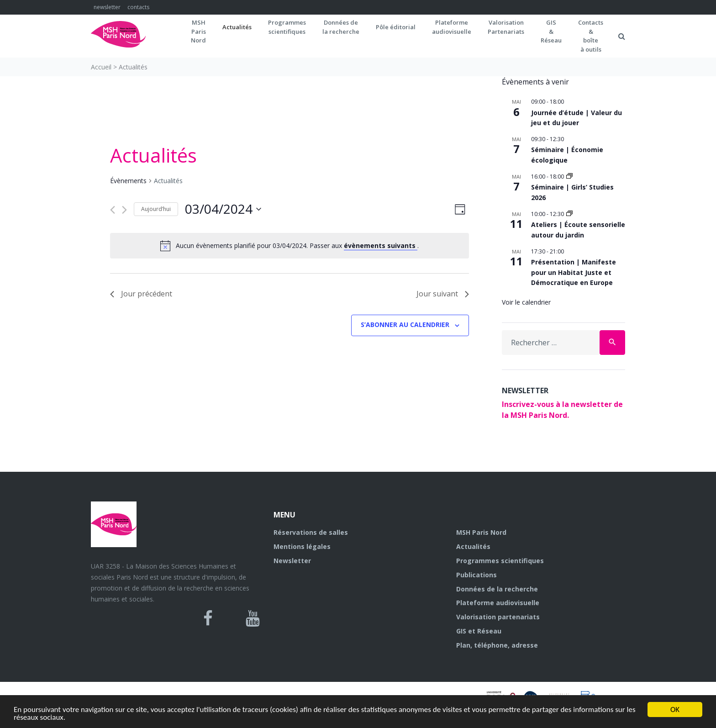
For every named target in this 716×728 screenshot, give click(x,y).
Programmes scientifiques (287, 27)
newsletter (107, 7)
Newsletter (292, 561)
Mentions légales (302, 546)
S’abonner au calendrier (405, 324)
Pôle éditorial (396, 27)
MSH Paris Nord (481, 532)
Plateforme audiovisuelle (498, 603)
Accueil (101, 67)
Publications (476, 575)
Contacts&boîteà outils (591, 36)
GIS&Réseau (551, 31)
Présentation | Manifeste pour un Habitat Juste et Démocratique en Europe (574, 272)
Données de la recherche (497, 589)
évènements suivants (381, 245)
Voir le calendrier (526, 302)
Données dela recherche (341, 27)
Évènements (128, 181)
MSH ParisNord (198, 31)
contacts (138, 7)
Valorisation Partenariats (506, 27)
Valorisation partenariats (498, 617)
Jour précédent (141, 294)
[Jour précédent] (113, 210)
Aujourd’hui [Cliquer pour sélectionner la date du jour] (156, 209)
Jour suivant (443, 294)
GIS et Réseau (479, 631)
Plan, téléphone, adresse (497, 645)
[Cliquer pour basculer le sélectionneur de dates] (223, 209)
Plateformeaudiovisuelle (452, 27)
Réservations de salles (311, 532)
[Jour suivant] (124, 210)
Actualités (237, 27)
